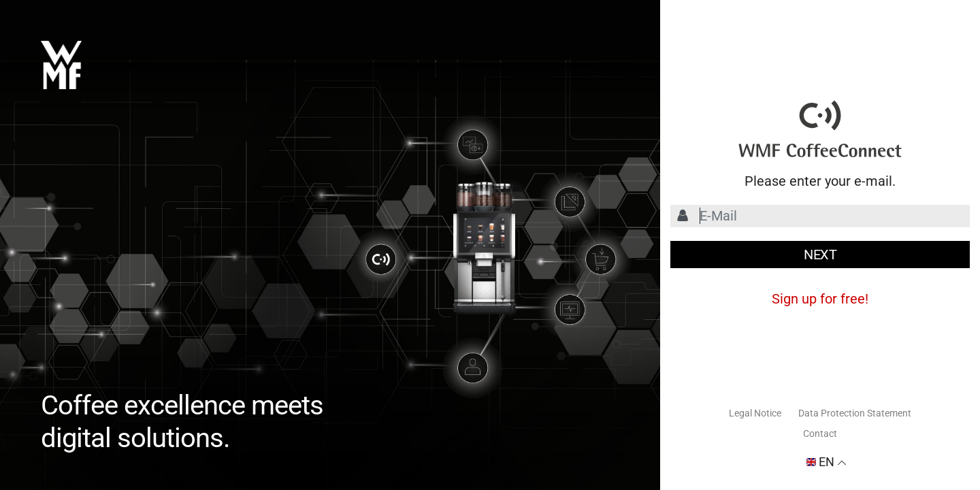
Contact (820, 434)
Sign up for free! (820, 299)
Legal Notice (755, 413)
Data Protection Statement (855, 413)
